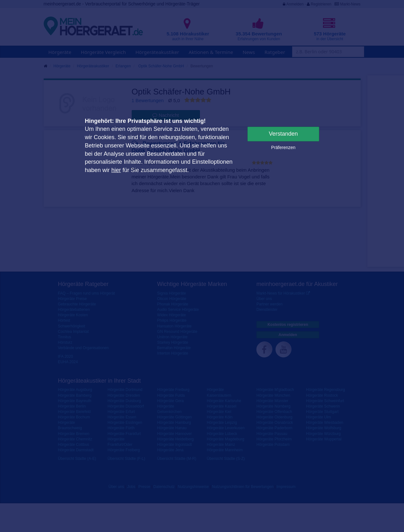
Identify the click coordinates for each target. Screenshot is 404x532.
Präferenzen (283, 147)
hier (116, 170)
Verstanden (283, 134)
